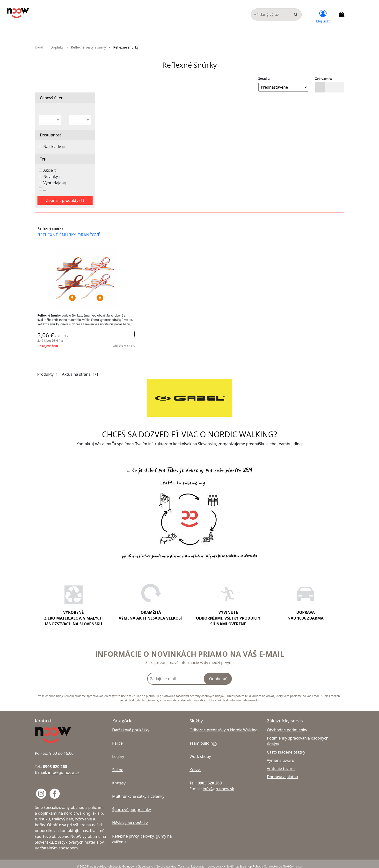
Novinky (53, 176)
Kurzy (195, 764)
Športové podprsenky (131, 804)
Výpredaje (55, 183)
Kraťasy (119, 777)
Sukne (118, 764)
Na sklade (54, 147)
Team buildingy (203, 738)
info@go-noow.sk (64, 767)
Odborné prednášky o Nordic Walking (224, 724)
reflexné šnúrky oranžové (71, 236)
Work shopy (200, 751)
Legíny (118, 751)
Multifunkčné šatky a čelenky (138, 791)
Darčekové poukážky (131, 724)
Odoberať (218, 673)
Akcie (50, 170)
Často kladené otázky (286, 747)
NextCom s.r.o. (293, 861)
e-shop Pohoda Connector (260, 861)
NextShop (232, 861)
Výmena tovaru (281, 755)
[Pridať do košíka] (127, 339)
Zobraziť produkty (65, 200)
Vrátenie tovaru (281, 763)
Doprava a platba (282, 771)
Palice (117, 738)
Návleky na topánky (130, 817)
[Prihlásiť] (323, 16)
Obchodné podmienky (287, 724)
